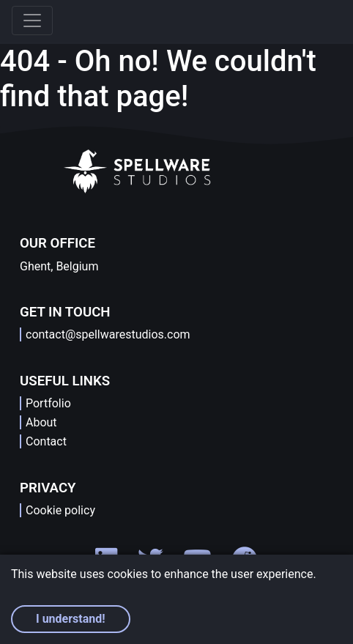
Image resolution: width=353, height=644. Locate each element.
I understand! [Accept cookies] (71, 619)
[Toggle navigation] (32, 21)
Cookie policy (60, 510)
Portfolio (48, 403)
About (41, 422)
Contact (46, 441)
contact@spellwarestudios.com (108, 334)
